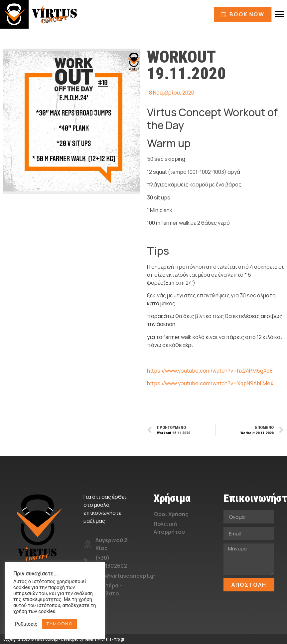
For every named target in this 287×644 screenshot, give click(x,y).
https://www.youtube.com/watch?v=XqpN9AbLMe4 (210, 383)
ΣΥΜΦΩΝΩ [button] (60, 624)
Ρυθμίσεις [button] (26, 624)
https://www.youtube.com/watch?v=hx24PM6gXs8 (210, 371)
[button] (280, 14)
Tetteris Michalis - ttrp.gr (104, 639)
